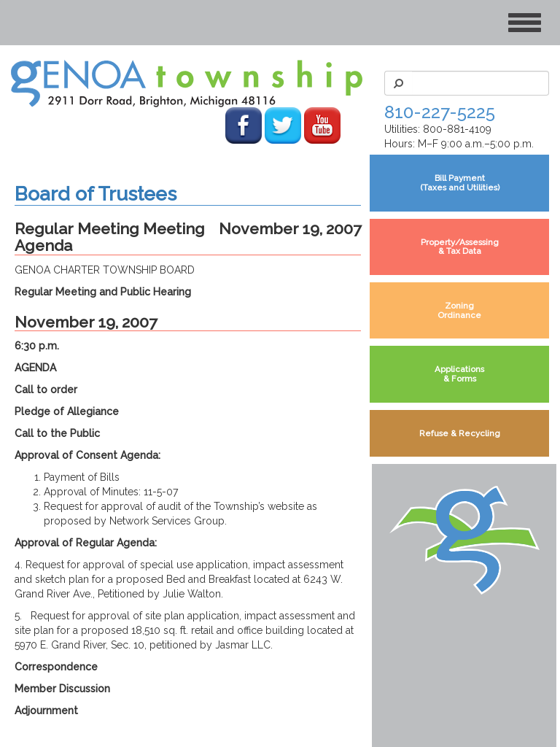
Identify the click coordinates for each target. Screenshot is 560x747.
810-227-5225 (440, 112)
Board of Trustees (96, 194)
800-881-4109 (457, 129)
